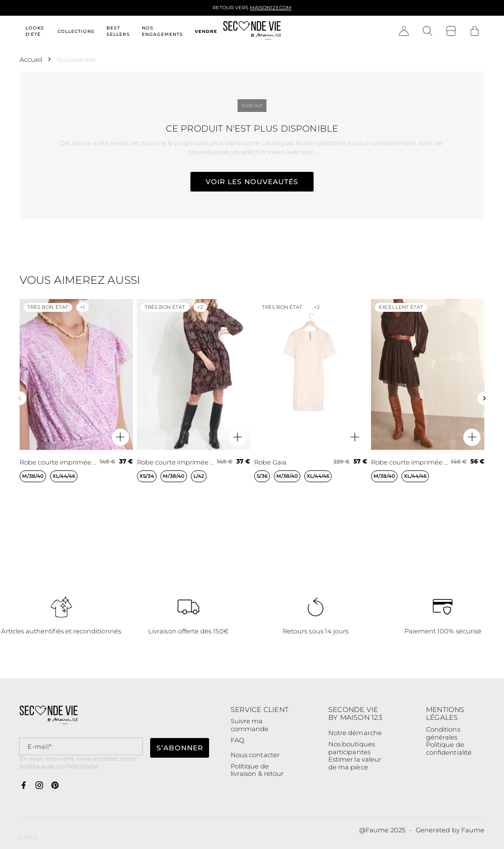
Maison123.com (271, 8)
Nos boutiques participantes (352, 748)
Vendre (206, 31)
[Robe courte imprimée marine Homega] (428, 399)
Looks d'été (35, 31)
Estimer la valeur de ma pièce (355, 763)
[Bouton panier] (475, 31)
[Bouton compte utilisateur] (404, 31)
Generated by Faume (450, 830)
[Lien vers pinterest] (55, 786)
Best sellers (118, 31)
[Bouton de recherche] (427, 31)
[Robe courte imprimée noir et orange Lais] (194, 399)
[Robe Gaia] (311, 399)
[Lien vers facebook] (24, 786)
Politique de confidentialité (449, 749)
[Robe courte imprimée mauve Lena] (76, 399)
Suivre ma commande (250, 725)
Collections (76, 31)
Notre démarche (355, 733)
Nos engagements (162, 31)
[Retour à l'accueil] (252, 31)
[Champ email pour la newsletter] (81, 747)
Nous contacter (255, 755)
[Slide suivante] (484, 398)
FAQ (238, 740)
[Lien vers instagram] (39, 786)
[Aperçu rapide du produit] (120, 437)
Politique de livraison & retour (257, 770)
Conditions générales (443, 733)
